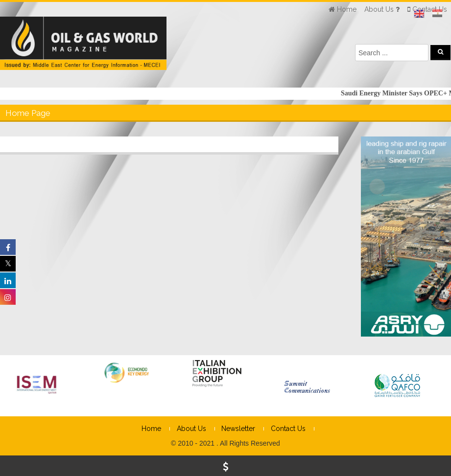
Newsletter (238, 429)
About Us (191, 429)
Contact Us (288, 429)
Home (151, 429)
